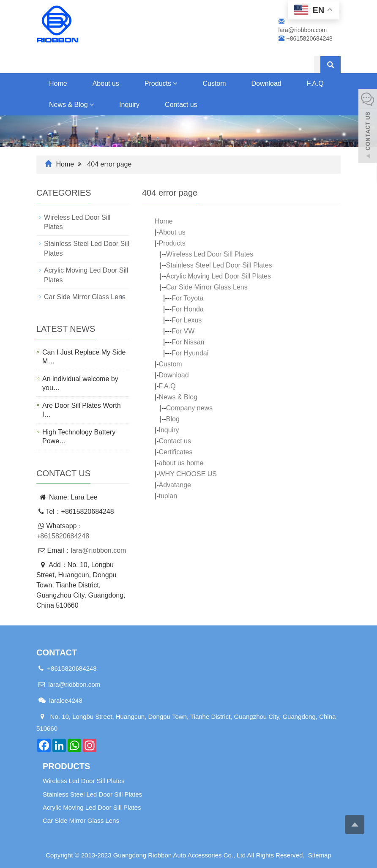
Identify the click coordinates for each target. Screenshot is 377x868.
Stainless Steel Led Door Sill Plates (219, 265)
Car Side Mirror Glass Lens (207, 287)
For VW (183, 331)
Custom (214, 83)
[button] (175, 83)
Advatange (175, 485)
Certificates (175, 452)
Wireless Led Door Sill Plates (210, 254)
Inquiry (129, 105)
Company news (189, 408)
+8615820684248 (63, 536)
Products (161, 83)
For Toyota (187, 298)
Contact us (181, 105)
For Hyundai (190, 353)
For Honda (188, 309)
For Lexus (187, 320)
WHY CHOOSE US (188, 474)
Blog (173, 419)
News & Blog (71, 105)
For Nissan (188, 342)
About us (106, 83)
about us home (181, 463)
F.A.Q (167, 386)
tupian (168, 496)
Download (266, 83)
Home (58, 83)
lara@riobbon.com (98, 550)
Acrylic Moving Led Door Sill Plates (219, 276)
